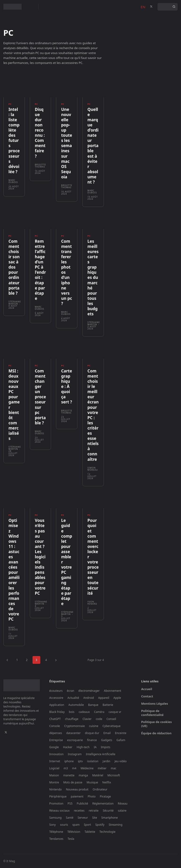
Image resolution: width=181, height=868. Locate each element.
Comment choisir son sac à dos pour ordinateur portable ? (14, 267)
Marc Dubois (13, 181)
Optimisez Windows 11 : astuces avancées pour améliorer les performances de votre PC (14, 570)
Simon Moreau (93, 469)
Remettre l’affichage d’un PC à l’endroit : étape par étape (40, 270)
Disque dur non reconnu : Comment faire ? (40, 133)
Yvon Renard (92, 602)
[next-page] (56, 660)
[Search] (174, 7)
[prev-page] (7, 660)
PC (10, 104)
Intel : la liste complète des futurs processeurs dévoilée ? (14, 141)
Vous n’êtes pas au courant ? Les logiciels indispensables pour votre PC (40, 557)
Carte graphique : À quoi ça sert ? (66, 387)
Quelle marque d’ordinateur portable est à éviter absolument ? (93, 146)
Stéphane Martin (15, 303)
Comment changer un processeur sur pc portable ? (41, 397)
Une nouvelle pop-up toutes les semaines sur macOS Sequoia (67, 143)
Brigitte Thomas (40, 165)
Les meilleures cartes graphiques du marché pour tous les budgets (93, 278)
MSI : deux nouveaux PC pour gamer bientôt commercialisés (14, 405)
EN (143, 7)
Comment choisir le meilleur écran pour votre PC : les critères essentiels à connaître (93, 415)
